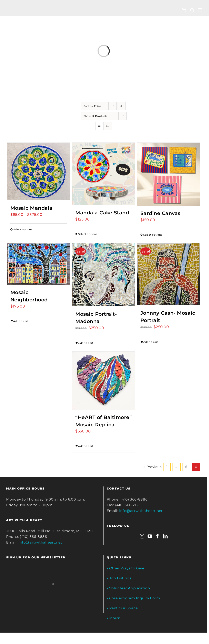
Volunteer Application (130, 588)
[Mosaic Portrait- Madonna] (103, 275)
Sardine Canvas (160, 213)
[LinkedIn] (165, 536)
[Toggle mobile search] (192, 10)
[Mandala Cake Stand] (103, 174)
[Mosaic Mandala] (39, 171)
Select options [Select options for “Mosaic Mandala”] (23, 229)
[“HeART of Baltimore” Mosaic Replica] (103, 381)
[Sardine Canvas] (169, 174)
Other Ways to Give (127, 568)
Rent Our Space (123, 608)
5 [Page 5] (186, 467)
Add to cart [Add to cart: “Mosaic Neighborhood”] (21, 321)
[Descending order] (122, 106)
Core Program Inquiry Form (135, 598)
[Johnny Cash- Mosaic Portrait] (169, 274)
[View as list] (108, 126)
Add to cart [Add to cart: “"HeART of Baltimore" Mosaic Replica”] (86, 446)
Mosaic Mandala (32, 208)
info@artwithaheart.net (40, 542)
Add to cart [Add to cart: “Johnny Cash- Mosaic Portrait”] (151, 342)
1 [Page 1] (167, 467)
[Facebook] (158, 536)
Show (96, 116)
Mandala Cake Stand (102, 213)
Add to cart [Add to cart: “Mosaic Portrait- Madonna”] (86, 343)
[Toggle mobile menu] (201, 10)
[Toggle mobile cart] (184, 10)
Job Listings (120, 578)
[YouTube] (150, 536)
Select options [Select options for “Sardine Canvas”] (153, 235)
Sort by (92, 106)
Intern (115, 618)
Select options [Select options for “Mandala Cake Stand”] (88, 234)
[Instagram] (142, 536)
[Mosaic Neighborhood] (39, 264)
